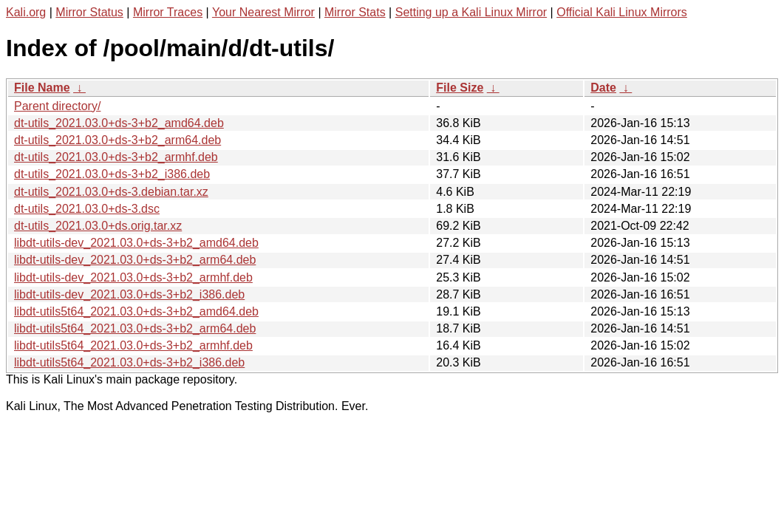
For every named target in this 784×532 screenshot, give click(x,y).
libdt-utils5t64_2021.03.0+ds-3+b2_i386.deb (129, 362)
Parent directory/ (57, 106)
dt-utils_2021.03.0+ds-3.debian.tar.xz (111, 192)
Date (603, 88)
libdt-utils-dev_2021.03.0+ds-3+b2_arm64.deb (135, 260)
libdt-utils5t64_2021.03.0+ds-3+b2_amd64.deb (136, 311)
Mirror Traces (168, 12)
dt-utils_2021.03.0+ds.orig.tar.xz (98, 226)
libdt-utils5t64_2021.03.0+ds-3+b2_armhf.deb (133, 345)
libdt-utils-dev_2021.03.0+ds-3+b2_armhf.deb (133, 277)
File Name (42, 88)
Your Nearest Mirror (263, 12)
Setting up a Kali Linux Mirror (471, 12)
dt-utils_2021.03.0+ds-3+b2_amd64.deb (119, 123)
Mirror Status (89, 12)
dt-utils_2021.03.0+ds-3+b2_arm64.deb (117, 140)
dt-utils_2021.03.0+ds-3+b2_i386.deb (112, 174)
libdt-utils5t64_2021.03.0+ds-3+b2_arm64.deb (135, 328)
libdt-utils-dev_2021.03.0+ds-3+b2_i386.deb (129, 294)
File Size (460, 88)
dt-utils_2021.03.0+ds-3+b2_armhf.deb (116, 157)
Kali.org (26, 12)
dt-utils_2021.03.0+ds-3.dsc (87, 209)
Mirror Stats (355, 12)
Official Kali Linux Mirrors (622, 12)
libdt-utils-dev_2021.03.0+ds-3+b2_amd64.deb (136, 243)
